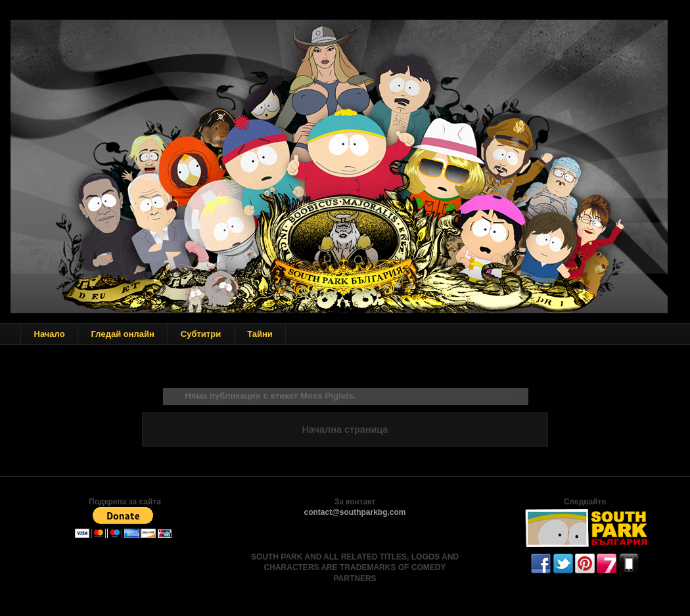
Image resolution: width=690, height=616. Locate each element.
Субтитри (201, 334)
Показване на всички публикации (433, 396)
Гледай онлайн (123, 334)
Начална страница (345, 429)
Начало (50, 334)
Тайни (260, 334)
